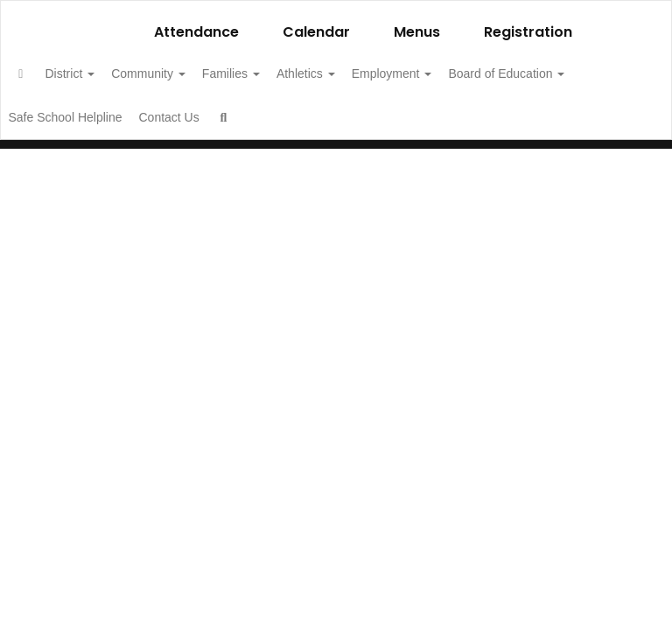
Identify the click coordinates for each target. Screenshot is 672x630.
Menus (417, 32)
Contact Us (353, 117)
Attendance (196, 32)
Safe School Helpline (240, 117)
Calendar (316, 32)
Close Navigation (498, 124)
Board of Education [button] (98, 117)
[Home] (48, 73)
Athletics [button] (371, 73)
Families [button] (287, 73)
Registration (528, 32)
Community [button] (195, 73)
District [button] (107, 73)
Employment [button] (467, 73)
